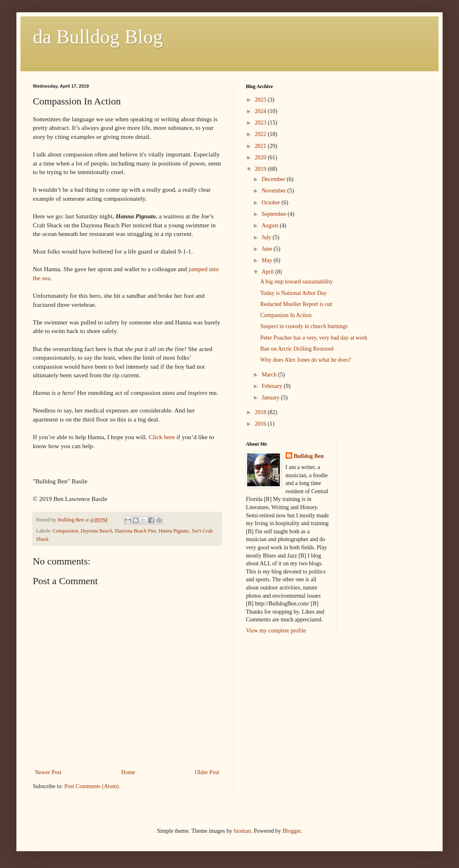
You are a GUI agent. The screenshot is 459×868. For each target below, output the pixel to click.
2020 (261, 158)
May (267, 260)
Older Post (207, 772)
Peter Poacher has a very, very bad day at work (314, 338)
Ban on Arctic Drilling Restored (297, 349)
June (267, 249)
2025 (261, 100)
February (273, 386)
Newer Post (48, 772)
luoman (242, 831)
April (268, 272)
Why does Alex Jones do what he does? (306, 360)
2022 (261, 134)
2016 (261, 424)
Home (128, 772)
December (274, 179)
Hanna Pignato (174, 531)
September (274, 214)
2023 (261, 123)
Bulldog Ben (309, 456)
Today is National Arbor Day (293, 293)
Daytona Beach (97, 531)
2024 (261, 111)
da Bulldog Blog (98, 37)
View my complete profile (276, 631)
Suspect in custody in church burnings (304, 326)
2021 (261, 146)
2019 (261, 169)
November (274, 191)
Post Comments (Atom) (92, 786)
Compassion (65, 531)
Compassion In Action (286, 315)
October (272, 203)
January (271, 398)
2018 (261, 412)
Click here (162, 437)
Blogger (291, 831)
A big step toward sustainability (297, 282)
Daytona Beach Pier (135, 531)
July (267, 237)
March (270, 375)
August (270, 225)
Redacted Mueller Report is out (296, 304)
